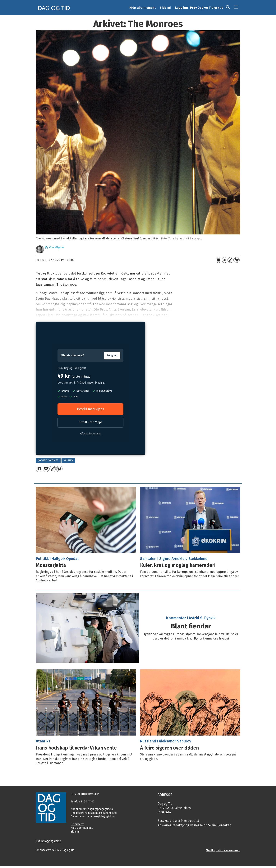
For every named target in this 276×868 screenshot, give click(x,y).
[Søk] (228, 8)
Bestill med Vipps (90, 409)
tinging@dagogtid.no (100, 809)
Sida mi (165, 8)
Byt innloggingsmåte (48, 841)
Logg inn (182, 8)
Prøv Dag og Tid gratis (207, 8)
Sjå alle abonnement (90, 434)
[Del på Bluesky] (237, 260)
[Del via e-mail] (225, 260)
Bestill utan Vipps (90, 422)
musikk (68, 460)
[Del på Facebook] (219, 260)
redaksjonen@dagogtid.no (101, 813)
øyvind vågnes (48, 460)
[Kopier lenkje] (231, 260)
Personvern (232, 850)
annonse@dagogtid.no (101, 817)
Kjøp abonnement (143, 8)
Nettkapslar (214, 850)
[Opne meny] (236, 8)
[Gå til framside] (54, 8)
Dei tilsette (77, 824)
